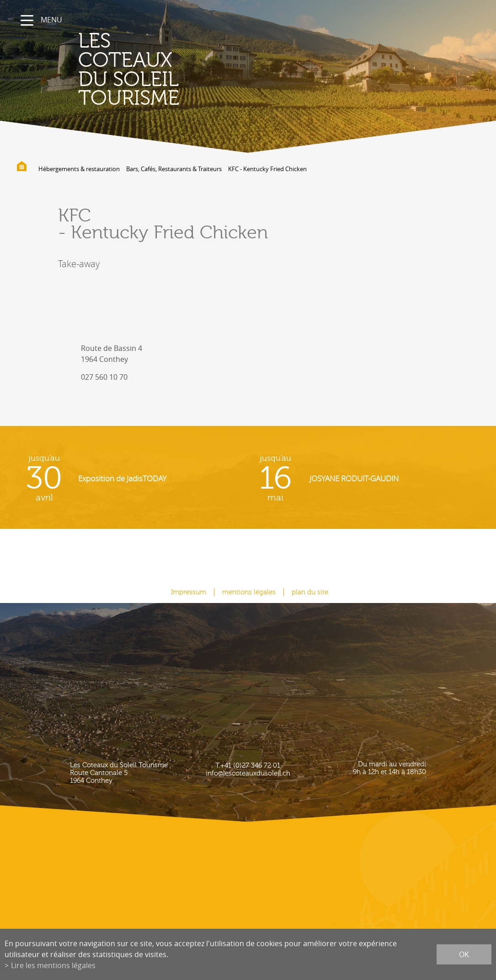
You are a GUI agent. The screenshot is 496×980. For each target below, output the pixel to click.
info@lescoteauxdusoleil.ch (248, 773)
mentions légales (249, 592)
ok (464, 954)
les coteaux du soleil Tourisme (129, 70)
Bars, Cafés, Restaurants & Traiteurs (174, 169)
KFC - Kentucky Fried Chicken (267, 169)
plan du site (310, 592)
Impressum (189, 592)
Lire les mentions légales (53, 965)
